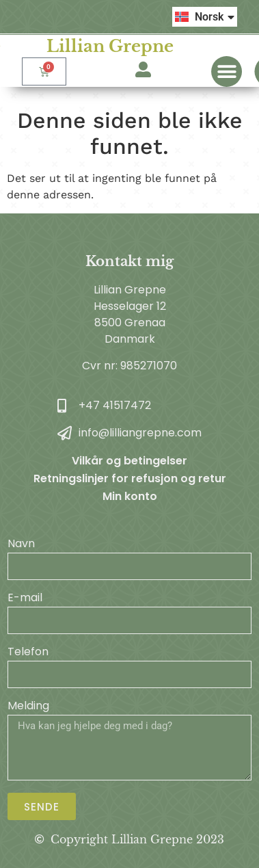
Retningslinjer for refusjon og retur (130, 478)
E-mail (25, 599)
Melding (28, 707)
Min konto (130, 496)
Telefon (28, 653)
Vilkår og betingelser (129, 461)
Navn (21, 545)
